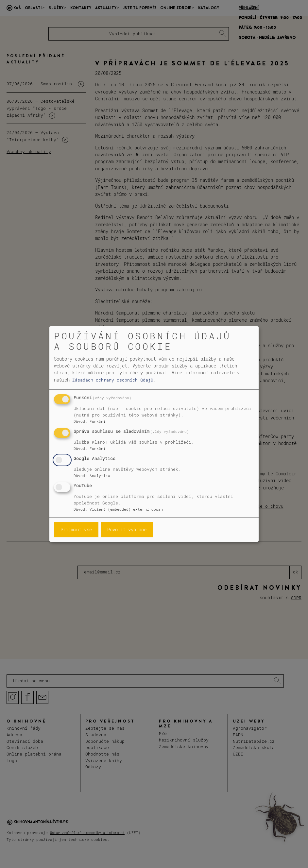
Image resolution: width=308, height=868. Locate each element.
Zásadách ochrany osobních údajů (113, 380)
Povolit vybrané (127, 529)
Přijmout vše (76, 529)
